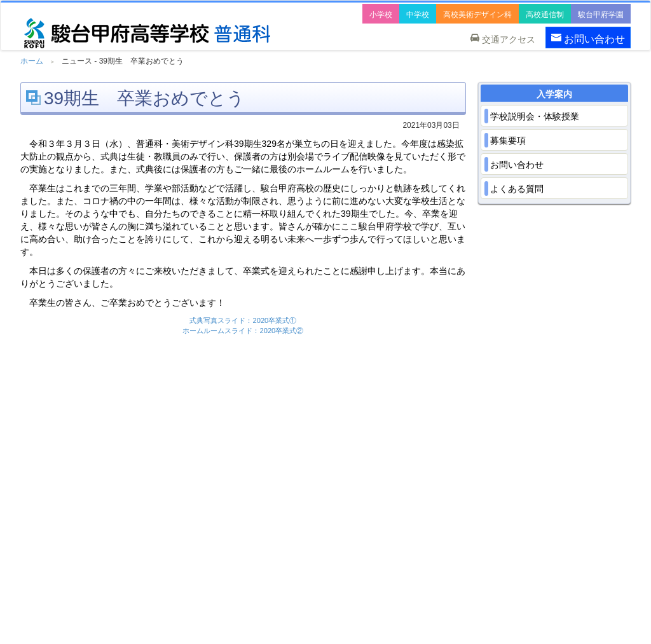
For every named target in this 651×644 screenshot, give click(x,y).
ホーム (32, 61)
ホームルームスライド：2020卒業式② (243, 331)
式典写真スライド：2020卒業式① (243, 320)
